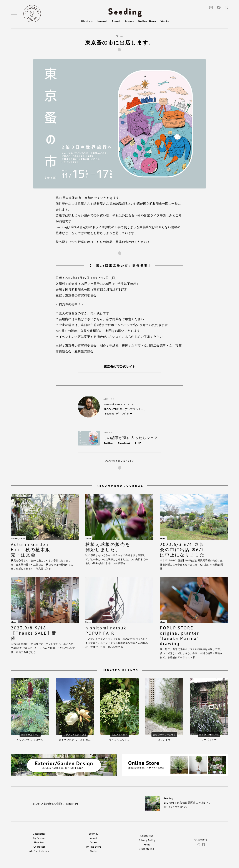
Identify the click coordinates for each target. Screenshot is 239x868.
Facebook (124, 443)
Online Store (147, 21)
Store (120, 36)
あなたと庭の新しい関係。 (55, 804)
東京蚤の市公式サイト (120, 367)
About (116, 21)
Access (129, 21)
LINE (138, 443)
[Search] (226, 7)
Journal (102, 21)
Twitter (108, 443)
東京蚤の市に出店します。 (120, 43)
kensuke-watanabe (118, 404)
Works (165, 21)
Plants (87, 21)
